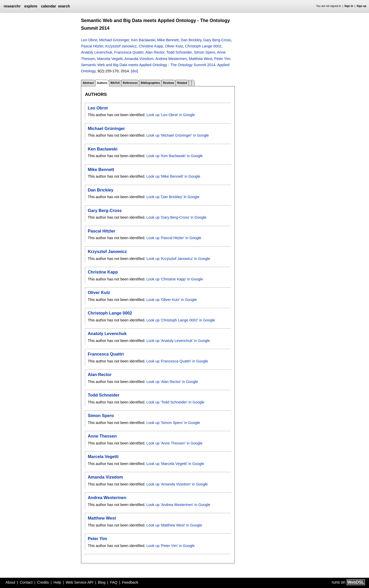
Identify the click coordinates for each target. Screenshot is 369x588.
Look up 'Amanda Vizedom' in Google (177, 484)
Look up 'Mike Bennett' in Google (173, 176)
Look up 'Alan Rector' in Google (172, 382)
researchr (12, 6)
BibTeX (115, 83)
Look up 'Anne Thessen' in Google (174, 443)
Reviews (168, 83)
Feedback (130, 582)
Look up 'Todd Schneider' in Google (175, 402)
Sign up (362, 6)
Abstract (88, 83)
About (11, 582)
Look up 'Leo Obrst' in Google (171, 115)
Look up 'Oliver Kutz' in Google (172, 300)
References (130, 83)
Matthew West (201, 59)
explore (31, 6)
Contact (26, 582)
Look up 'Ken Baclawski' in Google (175, 156)
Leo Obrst (89, 40)
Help (57, 582)
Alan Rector (155, 52)
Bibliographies (150, 83)
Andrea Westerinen (171, 59)
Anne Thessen (102, 436)
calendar (49, 6)
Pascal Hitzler (92, 46)
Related (182, 83)
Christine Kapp (151, 46)
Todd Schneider (179, 52)
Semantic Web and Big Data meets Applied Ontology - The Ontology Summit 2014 (148, 65)
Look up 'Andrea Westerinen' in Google (178, 505)
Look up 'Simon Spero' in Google (173, 423)
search (64, 6)
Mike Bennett (168, 40)
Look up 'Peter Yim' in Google (171, 546)
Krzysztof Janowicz (121, 46)
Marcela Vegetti (110, 59)
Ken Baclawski (143, 40)
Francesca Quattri (129, 52)
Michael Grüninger (114, 40)
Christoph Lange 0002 (203, 46)
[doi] (134, 71)
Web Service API (79, 582)
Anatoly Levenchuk (97, 52)
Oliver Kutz (174, 46)
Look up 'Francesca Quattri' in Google (177, 361)
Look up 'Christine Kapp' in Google (175, 279)
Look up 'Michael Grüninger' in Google (178, 135)
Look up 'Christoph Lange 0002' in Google (181, 320)
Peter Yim (222, 59)
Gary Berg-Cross (217, 40)
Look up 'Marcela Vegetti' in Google (175, 464)
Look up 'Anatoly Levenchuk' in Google (178, 341)
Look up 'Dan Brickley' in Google (173, 197)
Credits (43, 582)
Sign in (349, 6)
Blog (102, 582)
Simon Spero (205, 52)
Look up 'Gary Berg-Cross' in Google (176, 217)
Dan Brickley (191, 40)
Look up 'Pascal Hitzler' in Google (174, 238)
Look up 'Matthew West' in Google (174, 525)
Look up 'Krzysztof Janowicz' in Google (178, 259)
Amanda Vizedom (139, 59)
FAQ (114, 582)
